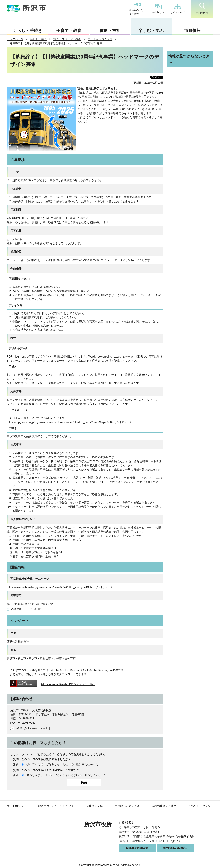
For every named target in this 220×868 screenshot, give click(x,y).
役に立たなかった (87, 764)
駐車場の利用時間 (137, 848)
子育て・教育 (69, 30)
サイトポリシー (16, 806)
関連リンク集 (94, 806)
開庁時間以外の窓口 (175, 848)
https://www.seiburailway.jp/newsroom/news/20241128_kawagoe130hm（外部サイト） (60, 587)
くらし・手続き (27, 30)
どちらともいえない (58, 764)
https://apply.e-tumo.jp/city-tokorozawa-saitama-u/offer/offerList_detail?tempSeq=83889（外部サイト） (70, 422)
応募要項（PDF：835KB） (27, 609)
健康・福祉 (110, 30)
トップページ (15, 39)
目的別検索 (202, 8)
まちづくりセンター (201, 806)
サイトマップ (178, 9)
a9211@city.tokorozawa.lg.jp (34, 728)
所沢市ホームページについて (56, 806)
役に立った (33, 764)
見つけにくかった (95, 775)
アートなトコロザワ (100, 39)
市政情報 (192, 30)
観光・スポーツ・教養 (67, 39)
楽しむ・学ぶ (151, 30)
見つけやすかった (37, 775)
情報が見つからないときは (189, 59)
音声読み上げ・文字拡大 (137, 9)
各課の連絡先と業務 (164, 806)
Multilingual (158, 9)
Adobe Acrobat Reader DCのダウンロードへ (53, 684)
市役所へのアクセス (127, 806)
